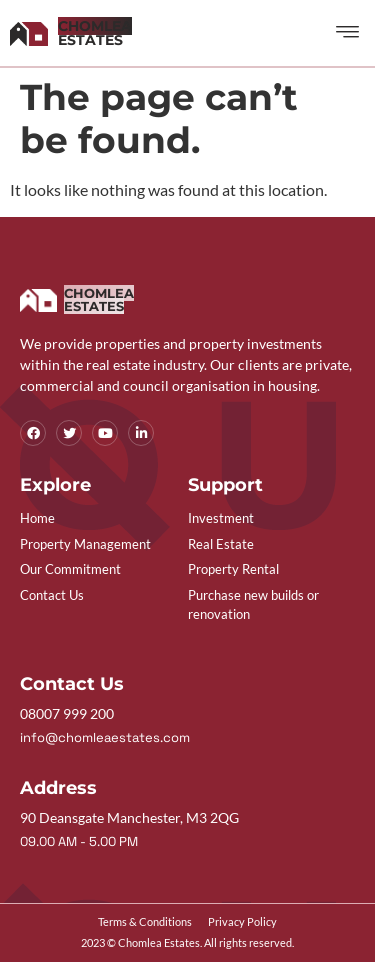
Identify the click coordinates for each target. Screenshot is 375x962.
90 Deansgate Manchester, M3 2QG (129, 817)
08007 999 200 (67, 713)
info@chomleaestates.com (105, 737)
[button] (348, 33)
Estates (95, 33)
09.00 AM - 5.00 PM (79, 841)
